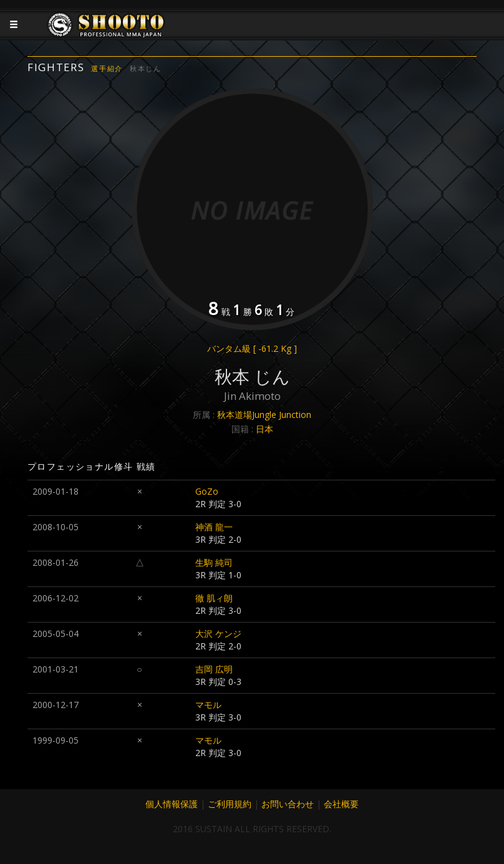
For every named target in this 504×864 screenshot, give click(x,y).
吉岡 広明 (214, 669)
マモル (208, 705)
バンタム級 (252, 348)
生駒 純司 (214, 562)
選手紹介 (107, 68)
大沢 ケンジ (218, 633)
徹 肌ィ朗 (214, 598)
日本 (264, 429)
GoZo (207, 491)
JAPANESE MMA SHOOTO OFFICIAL (107, 34)
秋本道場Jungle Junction (264, 415)
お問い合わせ (288, 804)
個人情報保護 (172, 804)
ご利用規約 (230, 804)
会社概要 (341, 804)
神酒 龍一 (214, 527)
